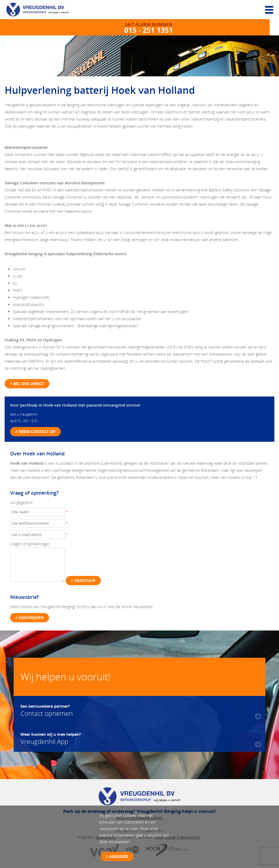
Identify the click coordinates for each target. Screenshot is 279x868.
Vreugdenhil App (51, 738)
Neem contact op (37, 432)
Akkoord (119, 856)
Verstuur (85, 581)
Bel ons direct (29, 384)
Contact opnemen (47, 710)
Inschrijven (31, 618)
